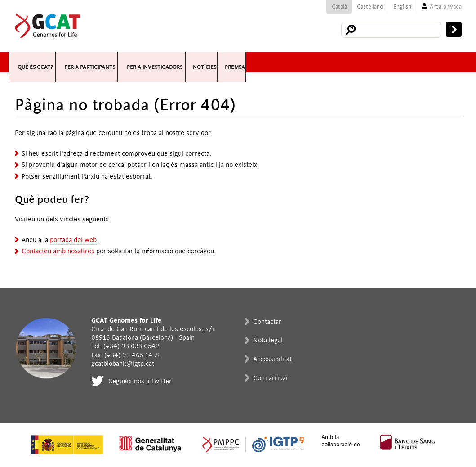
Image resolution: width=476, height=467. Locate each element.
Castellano (370, 7)
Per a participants (173, 62)
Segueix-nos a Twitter (140, 381)
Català (339, 7)
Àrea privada (446, 7)
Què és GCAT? (60, 62)
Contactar (267, 322)
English (402, 7)
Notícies (392, 62)
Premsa (440, 62)
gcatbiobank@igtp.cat (123, 364)
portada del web (73, 240)
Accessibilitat (272, 359)
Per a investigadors (302, 62)
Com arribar (271, 378)
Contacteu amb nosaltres (58, 251)
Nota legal (268, 340)
